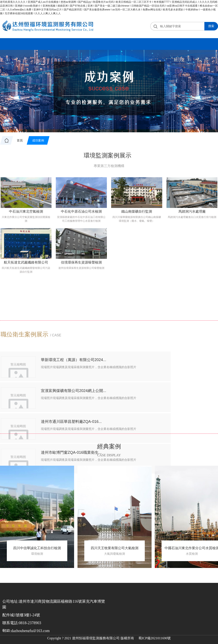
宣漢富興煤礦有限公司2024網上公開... (181, 365)
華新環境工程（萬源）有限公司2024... (69, 365)
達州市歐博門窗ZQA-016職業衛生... (180, 403)
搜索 (211, 26)
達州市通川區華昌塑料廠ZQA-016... (67, 403)
